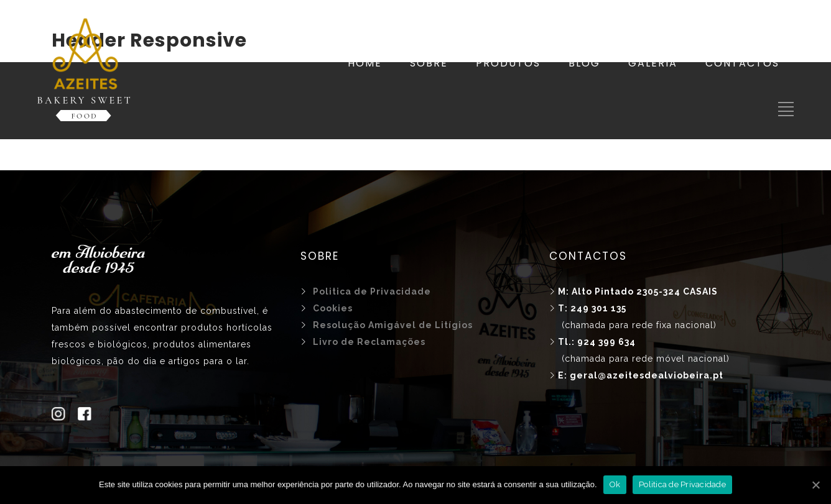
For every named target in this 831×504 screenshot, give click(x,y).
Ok (615, 484)
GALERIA (653, 63)
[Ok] (815, 485)
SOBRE (429, 63)
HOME (365, 63)
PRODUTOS (508, 63)
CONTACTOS (742, 63)
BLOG (584, 63)
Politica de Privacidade (682, 484)
